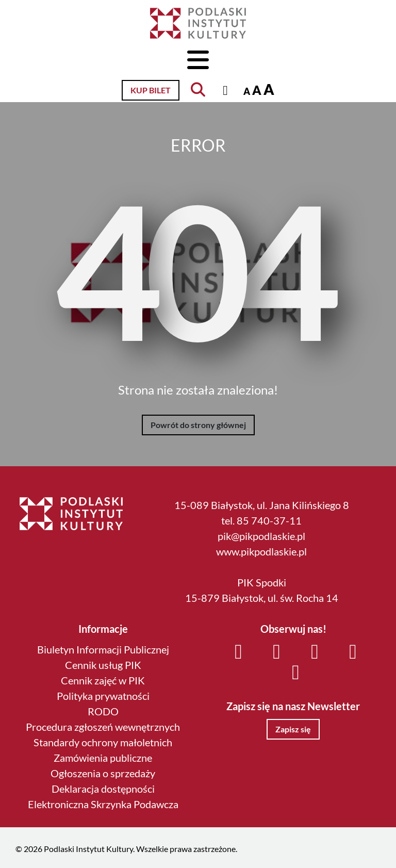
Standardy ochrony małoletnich (103, 742)
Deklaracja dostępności (103, 789)
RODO (103, 711)
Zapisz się (293, 729)
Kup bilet (151, 90)
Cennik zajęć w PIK (103, 680)
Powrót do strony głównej (198, 425)
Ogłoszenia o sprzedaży (103, 773)
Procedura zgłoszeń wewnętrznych (103, 727)
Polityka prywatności (103, 696)
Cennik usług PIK (103, 665)
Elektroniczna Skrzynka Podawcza (103, 804)
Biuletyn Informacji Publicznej (103, 649)
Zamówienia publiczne (103, 758)
